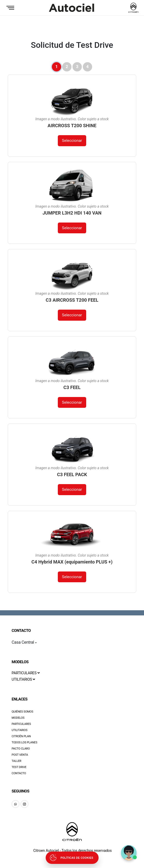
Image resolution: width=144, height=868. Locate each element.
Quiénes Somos (22, 712)
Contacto (19, 773)
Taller (17, 761)
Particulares (21, 724)
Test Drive (19, 767)
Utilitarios (19, 730)
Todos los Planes (24, 742)
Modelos (18, 718)
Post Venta (20, 755)
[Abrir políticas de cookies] (72, 858)
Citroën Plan (21, 736)
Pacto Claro (21, 749)
